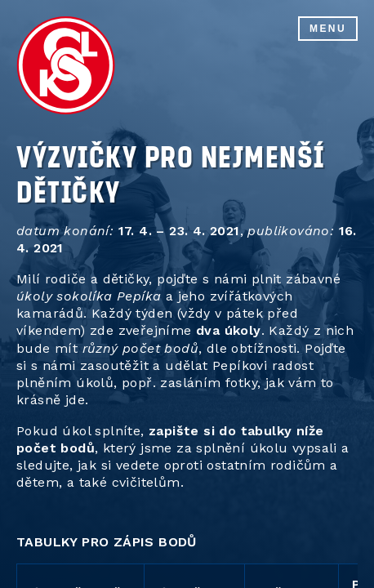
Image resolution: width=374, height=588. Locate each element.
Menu (328, 29)
